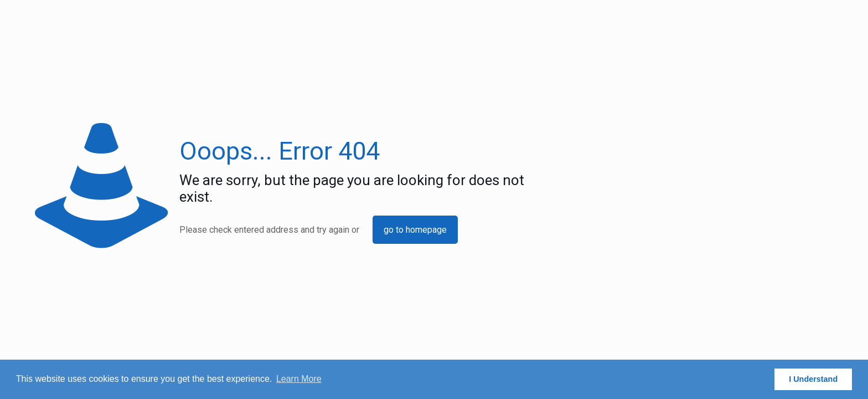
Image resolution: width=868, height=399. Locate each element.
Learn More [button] (299, 379)
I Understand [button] (813, 379)
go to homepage (415, 230)
